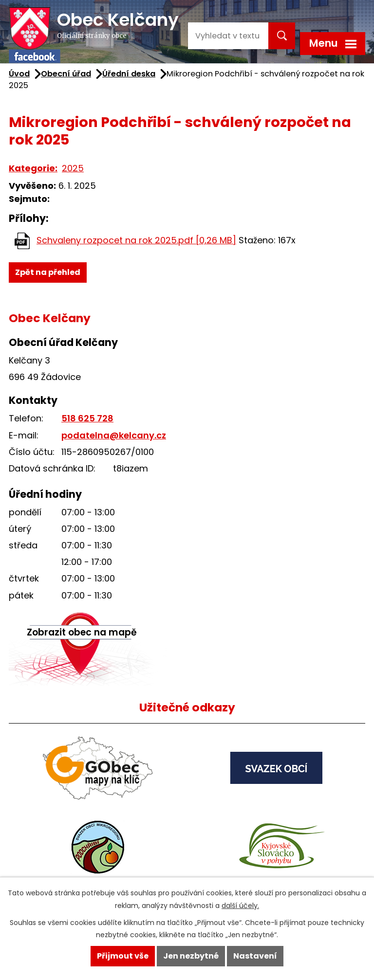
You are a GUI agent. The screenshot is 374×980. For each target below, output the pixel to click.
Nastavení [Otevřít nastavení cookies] (255, 956)
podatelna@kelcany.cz (114, 435)
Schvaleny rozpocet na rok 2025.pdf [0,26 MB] (136, 240)
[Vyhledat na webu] (227, 36)
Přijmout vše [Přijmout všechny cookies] (123, 956)
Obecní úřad (66, 74)
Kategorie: (33, 168)
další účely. (240, 906)
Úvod (19, 74)
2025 (73, 168)
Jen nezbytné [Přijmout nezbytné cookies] (191, 956)
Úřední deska (129, 74)
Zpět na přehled (48, 272)
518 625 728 (87, 418)
